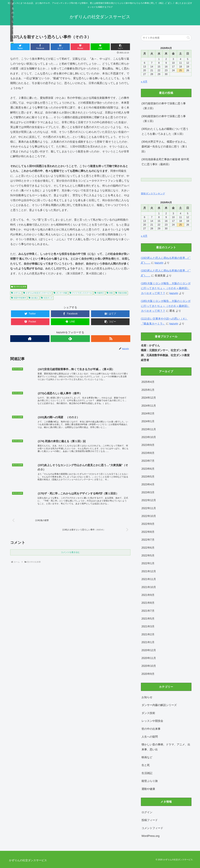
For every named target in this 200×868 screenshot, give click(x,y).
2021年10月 (149, 587)
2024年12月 (149, 398)
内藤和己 (99, 293)
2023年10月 (149, 437)
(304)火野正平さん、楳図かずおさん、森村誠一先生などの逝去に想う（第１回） (165, 147)
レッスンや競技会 (152, 721)
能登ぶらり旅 (150, 781)
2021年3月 (148, 626)
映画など (147, 757)
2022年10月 (149, 516)
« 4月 (144, 82)
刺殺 (110, 293)
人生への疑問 (150, 737)
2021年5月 (148, 619)
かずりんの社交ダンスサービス (37, 293)
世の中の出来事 (19, 287)
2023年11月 (149, 429)
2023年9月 (148, 445)
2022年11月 (149, 508)
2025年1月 (148, 390)
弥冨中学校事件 (19, 298)
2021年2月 (148, 634)
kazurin (159, 263)
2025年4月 (148, 382)
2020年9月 (148, 674)
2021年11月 (149, 579)
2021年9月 (148, 595)
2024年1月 (148, 421)
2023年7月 (148, 461)
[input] (166, 38)
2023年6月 (148, 469)
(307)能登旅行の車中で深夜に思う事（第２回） (164, 106)
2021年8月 (148, 603)
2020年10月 (149, 666)
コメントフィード (152, 828)
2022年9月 (148, 524)
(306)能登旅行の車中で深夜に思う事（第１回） (164, 119)
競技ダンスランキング (153, 194)
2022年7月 (148, 540)
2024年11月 (149, 406)
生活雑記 (147, 773)
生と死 (146, 765)
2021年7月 (148, 611)
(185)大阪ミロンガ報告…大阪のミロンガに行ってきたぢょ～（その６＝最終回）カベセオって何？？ (166, 288)
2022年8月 (148, 532)
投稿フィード (150, 820)
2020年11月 (149, 658)
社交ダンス (47, 298)
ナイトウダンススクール (81, 293)
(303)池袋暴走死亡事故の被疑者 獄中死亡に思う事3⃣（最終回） (165, 162)
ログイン (147, 812)
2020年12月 (149, 650)
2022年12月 (149, 500)
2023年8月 (148, 453)
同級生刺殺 (121, 293)
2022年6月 (148, 548)
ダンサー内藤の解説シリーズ (159, 705)
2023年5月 (148, 477)
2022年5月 (148, 556)
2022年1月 (148, 563)
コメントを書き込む (70, 553)
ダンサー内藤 (60, 293)
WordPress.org (151, 836)
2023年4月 (148, 484)
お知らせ (147, 697)
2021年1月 (148, 642)
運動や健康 (148, 789)
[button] (120, 47)
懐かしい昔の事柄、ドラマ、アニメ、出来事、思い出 (166, 747)
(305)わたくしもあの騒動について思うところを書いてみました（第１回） (165, 131)
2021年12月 (149, 571)
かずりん (16, 293)
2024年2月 (148, 414)
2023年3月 (148, 492)
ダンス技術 (148, 713)
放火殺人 (34, 298)
